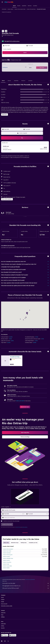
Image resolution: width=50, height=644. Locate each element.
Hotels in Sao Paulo (7, 551)
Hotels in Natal (6, 564)
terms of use (18, 527)
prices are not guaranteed (30, 579)
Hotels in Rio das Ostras (31, 9)
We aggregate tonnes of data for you (26, 586)
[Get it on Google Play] (5, 635)
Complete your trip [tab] (33, 543)
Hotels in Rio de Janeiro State (20, 9)
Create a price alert (20, 401)
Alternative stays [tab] (15, 543)
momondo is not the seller (26, 583)
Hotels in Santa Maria (7, 566)
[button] (2, 2)
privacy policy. (25, 527)
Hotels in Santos (6, 560)
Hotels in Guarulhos (7, 562)
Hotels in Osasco (6, 557)
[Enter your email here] (26, 518)
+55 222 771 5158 (6, 39)
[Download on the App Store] (13, 635)
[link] (25, 407)
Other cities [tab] (6, 543)
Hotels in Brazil (10, 9)
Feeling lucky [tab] (24, 543)
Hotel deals (4, 9)
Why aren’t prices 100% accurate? (26, 588)
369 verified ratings (15, 41)
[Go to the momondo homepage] (9, 2)
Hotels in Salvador (7, 553)
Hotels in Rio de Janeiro (8, 549)
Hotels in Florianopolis (8, 555)
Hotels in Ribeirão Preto (8, 559)
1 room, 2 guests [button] (7, 49)
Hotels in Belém (6, 568)
